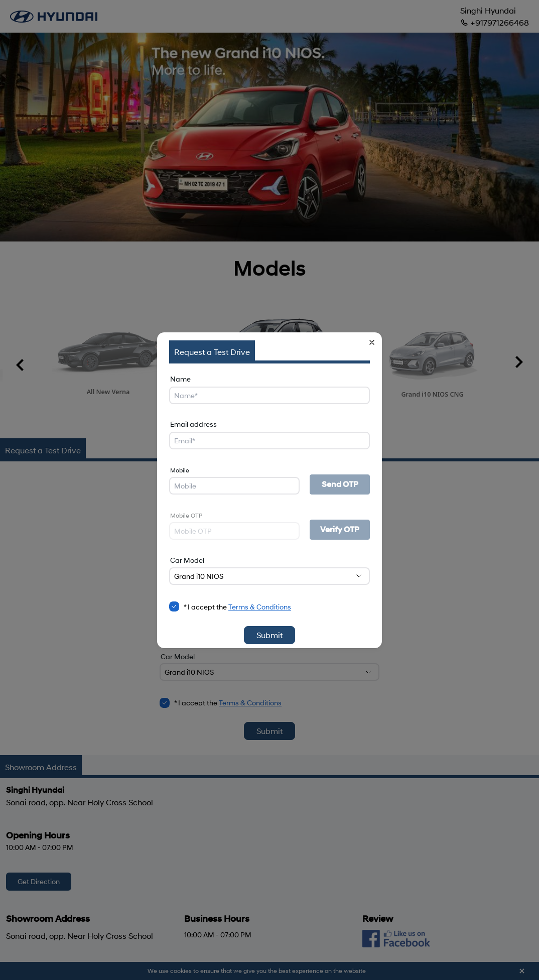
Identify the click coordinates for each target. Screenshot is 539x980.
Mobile (180, 470)
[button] (372, 342)
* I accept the (237, 607)
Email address (193, 424)
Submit (270, 635)
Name (180, 379)
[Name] (270, 395)
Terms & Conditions (260, 607)
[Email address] (270, 441)
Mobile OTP (186, 515)
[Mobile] (234, 486)
